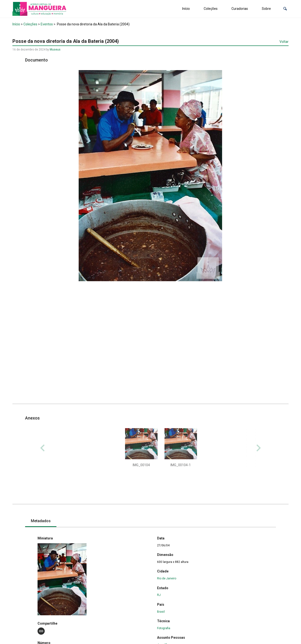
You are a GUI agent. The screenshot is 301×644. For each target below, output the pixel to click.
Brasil (161, 612)
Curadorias (240, 9)
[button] (285, 9)
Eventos (47, 24)
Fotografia (164, 628)
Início (186, 9)
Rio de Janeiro (167, 578)
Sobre (266, 9)
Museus (55, 50)
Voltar (284, 42)
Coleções (211, 9)
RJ (159, 595)
